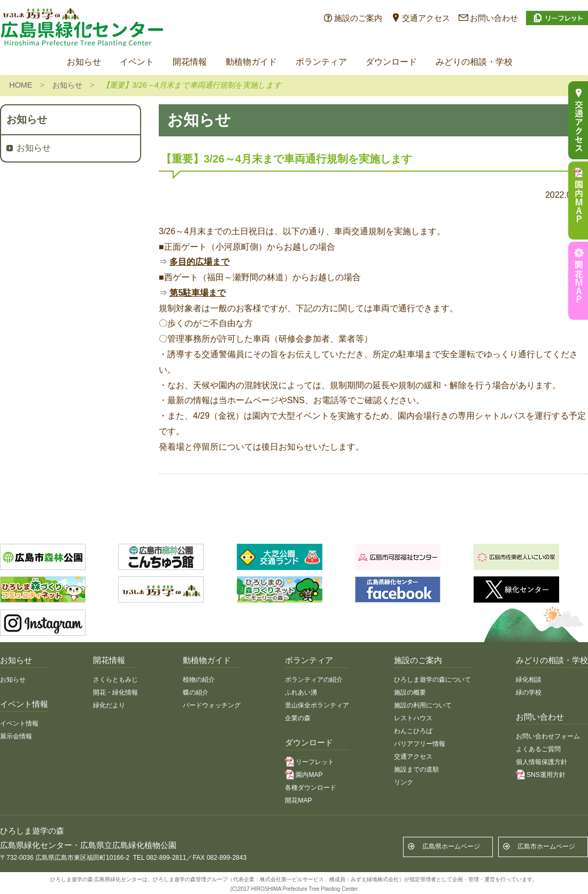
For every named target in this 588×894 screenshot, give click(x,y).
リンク (404, 782)
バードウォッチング (212, 705)
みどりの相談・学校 (474, 62)
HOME (21, 85)
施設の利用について (423, 705)
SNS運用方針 (546, 775)
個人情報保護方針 (541, 762)
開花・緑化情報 (115, 692)
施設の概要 (410, 692)
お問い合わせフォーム (548, 736)
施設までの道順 (416, 769)
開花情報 (190, 62)
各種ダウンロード (311, 788)
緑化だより (109, 705)
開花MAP (298, 800)
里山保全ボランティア (317, 705)
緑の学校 (529, 692)
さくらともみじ (115, 680)
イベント (137, 62)
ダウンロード (391, 62)
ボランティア (321, 62)
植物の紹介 (199, 680)
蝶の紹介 (196, 692)
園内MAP (309, 775)
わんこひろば (413, 731)
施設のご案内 (358, 18)
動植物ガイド (251, 62)
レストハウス (413, 718)
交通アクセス (426, 18)
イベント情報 (19, 723)
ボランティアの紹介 (314, 680)
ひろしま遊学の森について (432, 680)
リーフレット (315, 762)
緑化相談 (529, 680)
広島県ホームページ (451, 846)
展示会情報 (16, 736)
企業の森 (298, 718)
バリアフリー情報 (420, 744)
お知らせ (84, 62)
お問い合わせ (494, 18)
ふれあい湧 (301, 692)
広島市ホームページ (546, 846)
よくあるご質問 (538, 749)
